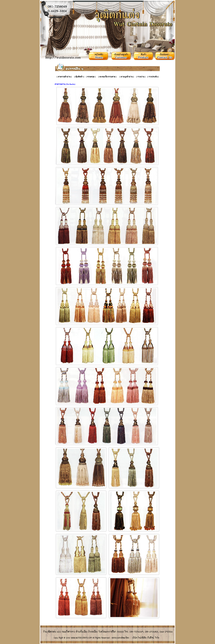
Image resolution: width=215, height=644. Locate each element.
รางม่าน (141, 77)
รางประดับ (153, 77)
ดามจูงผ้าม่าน (127, 77)
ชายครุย (91, 77)
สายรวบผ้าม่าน (64, 77)
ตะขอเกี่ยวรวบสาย (107, 77)
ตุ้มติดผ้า (79, 77)
